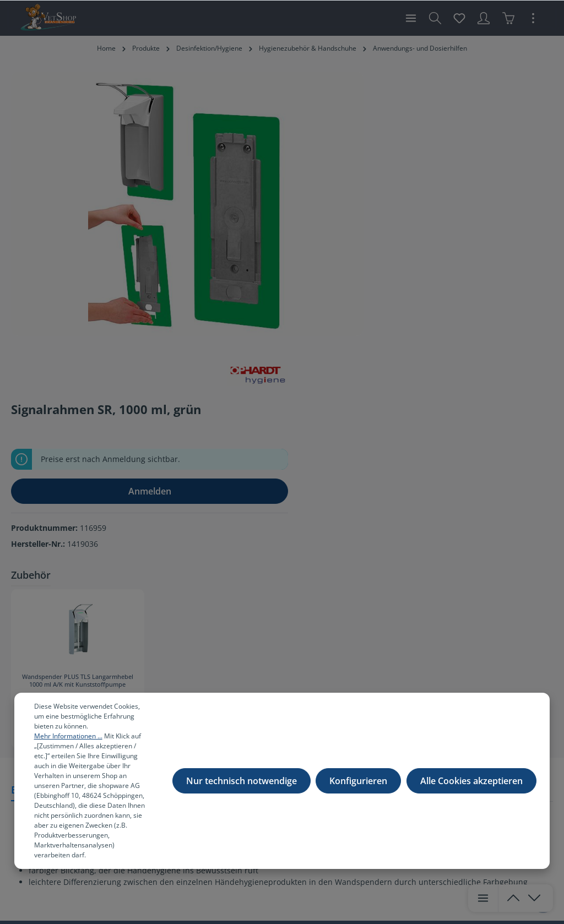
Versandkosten (281, 883)
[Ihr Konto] (484, 18)
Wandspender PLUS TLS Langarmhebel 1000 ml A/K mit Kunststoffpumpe (390, 388)
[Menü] (411, 18)
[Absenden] (492, 673)
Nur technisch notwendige (243, 786)
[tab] (43, 504)
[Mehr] (533, 18)
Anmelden (447, 198)
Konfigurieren (359, 786)
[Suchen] (435, 18)
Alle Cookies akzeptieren (471, 786)
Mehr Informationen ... (103, 736)
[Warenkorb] (508, 18)
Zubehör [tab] (360, 282)
